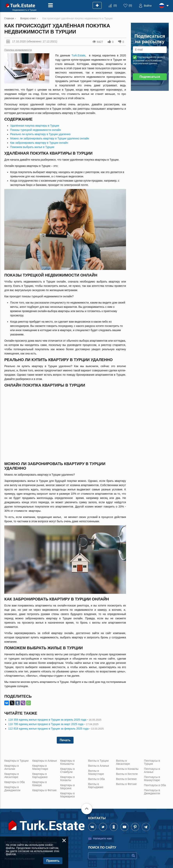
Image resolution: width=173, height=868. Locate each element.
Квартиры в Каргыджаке (40, 775)
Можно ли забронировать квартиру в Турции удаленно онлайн (50, 138)
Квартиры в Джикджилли (12, 789)
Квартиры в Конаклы (67, 779)
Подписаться (150, 77)
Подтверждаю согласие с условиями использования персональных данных (149, 60)
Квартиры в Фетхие (44, 790)
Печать (65, 740)
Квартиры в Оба (14, 782)
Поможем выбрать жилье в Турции (32, 147)
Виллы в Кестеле (127, 774)
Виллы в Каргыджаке (96, 786)
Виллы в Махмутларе (96, 772)
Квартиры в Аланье (44, 761)
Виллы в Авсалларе (123, 762)
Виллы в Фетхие (126, 784)
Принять (53, 861)
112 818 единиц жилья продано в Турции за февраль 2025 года (48, 729)
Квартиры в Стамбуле (67, 770)
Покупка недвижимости (18, 50)
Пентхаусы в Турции (152, 762)
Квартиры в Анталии (12, 767)
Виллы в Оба (96, 779)
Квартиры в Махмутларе (40, 767)
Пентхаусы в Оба (155, 785)
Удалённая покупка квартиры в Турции (35, 126)
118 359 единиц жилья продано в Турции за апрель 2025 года (47, 720)
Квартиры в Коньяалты (67, 762)
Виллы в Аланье (99, 766)
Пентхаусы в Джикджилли (152, 792)
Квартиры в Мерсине (67, 787)
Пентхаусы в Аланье (152, 770)
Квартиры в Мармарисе (68, 795)
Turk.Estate (79, 55)
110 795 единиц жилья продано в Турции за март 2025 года (46, 724)
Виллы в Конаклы (127, 769)
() (115, 5)
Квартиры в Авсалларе (12, 775)
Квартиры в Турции (16, 761)
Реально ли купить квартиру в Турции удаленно (40, 134)
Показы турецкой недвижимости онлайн (35, 130)
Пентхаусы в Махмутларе (152, 779)
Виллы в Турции (98, 761)
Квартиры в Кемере (39, 784)
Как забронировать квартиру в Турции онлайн (39, 143)
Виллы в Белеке (126, 779)
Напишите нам (102, 838)
